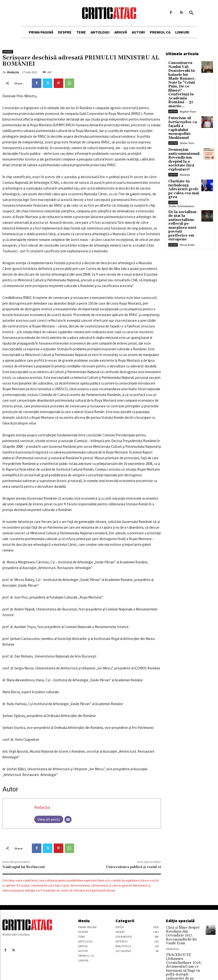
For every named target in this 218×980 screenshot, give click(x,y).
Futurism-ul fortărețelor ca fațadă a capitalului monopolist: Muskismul (183, 106)
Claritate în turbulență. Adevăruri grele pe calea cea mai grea (182, 153)
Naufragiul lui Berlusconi (24, 867)
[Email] (68, 819)
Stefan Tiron (187, 117)
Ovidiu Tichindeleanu (181, 166)
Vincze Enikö (187, 196)
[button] (191, 13)
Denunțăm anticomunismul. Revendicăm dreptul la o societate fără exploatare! (183, 131)
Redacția (13, 72)
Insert (8, 52)
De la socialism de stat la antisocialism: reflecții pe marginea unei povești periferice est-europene (182, 182)
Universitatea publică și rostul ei (133, 867)
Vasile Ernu (172, 942)
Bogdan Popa (188, 93)
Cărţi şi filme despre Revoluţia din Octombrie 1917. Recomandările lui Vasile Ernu (182, 932)
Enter (173, 93)
